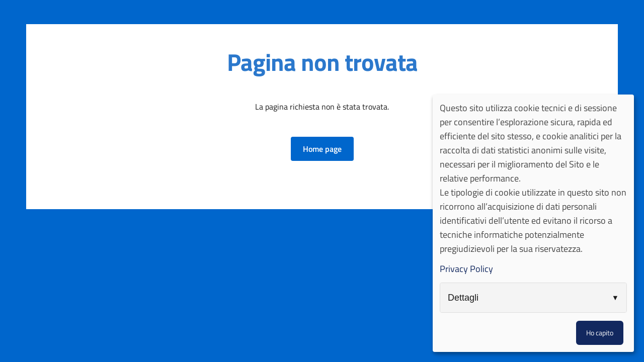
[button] (322, 149)
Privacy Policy (466, 269)
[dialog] (533, 223)
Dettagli (463, 298)
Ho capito (600, 333)
